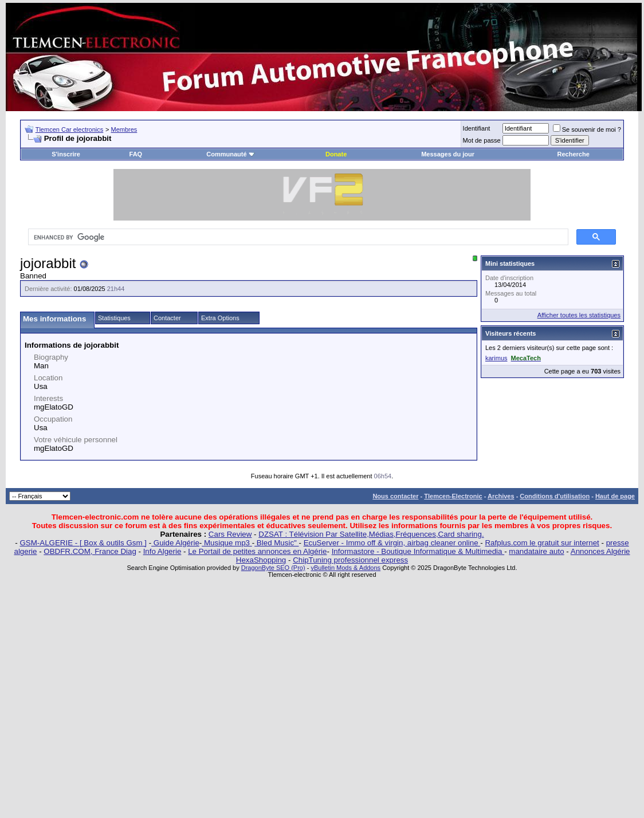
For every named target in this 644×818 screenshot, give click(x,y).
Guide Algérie (175, 543)
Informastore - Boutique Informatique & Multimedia (418, 551)
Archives (501, 496)
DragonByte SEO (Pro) (273, 568)
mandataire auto (536, 551)
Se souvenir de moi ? (587, 129)
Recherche (574, 154)
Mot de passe (482, 140)
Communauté (230, 154)
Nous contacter (395, 496)
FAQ (136, 154)
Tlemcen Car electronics (70, 129)
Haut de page (615, 496)
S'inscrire (66, 154)
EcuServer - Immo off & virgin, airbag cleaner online (392, 543)
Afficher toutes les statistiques (579, 315)
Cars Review (230, 534)
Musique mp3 (227, 543)
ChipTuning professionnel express (350, 560)
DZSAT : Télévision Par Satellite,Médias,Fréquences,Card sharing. (371, 534)
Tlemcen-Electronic (453, 496)
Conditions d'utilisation (555, 496)
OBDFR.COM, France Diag (90, 551)
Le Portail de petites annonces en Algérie (257, 551)
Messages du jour (448, 154)
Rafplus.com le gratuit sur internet (542, 543)
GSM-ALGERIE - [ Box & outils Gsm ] (83, 543)
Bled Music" (276, 543)
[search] (297, 237)
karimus (496, 358)
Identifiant (477, 128)
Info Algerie (162, 551)
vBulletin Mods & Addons (345, 568)
